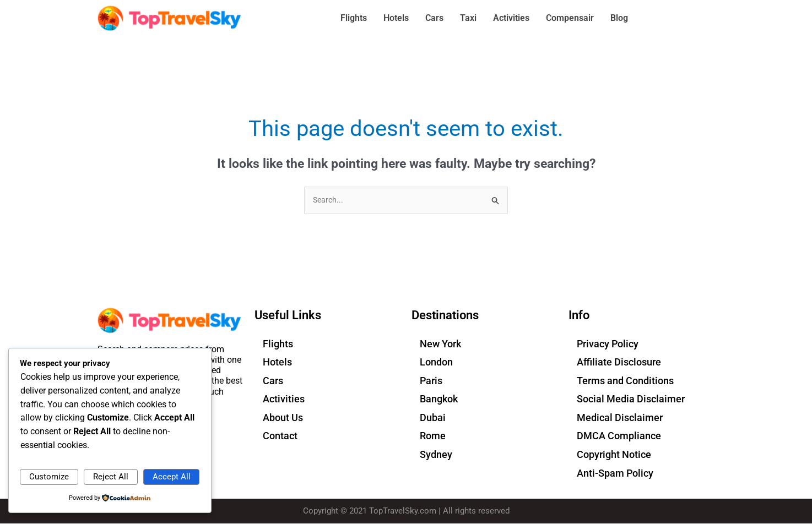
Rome (433, 437)
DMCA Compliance (619, 437)
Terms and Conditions (625, 381)
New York (440, 344)
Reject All (111, 476)
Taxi (468, 18)
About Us (283, 418)
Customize (49, 476)
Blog (619, 18)
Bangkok (439, 400)
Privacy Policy (608, 344)
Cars (434, 18)
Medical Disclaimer (620, 418)
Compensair (570, 18)
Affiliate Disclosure (619, 362)
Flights (354, 18)
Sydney (436, 455)
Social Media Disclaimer (631, 400)
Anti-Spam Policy (615, 474)
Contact (280, 437)
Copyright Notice (614, 455)
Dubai (433, 418)
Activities (511, 18)
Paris (431, 381)
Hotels (396, 18)
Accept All (172, 476)
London (436, 362)
